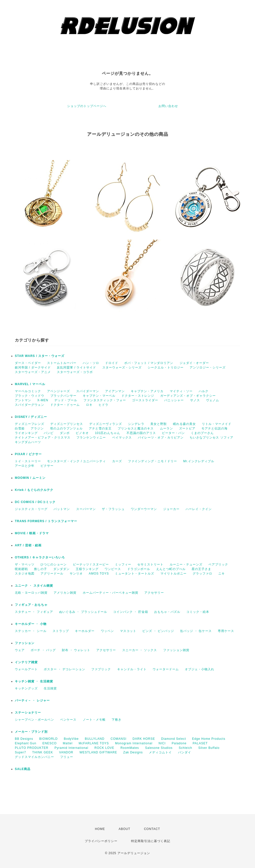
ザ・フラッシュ (113, 509)
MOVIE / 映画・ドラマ (32, 533)
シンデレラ (136, 424)
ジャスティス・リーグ (31, 509)
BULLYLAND (95, 739)
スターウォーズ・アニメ (33, 372)
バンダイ (185, 752)
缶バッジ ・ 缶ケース (196, 631)
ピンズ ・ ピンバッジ (158, 631)
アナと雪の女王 (100, 428)
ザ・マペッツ (25, 564)
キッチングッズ (26, 688)
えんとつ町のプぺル (171, 569)
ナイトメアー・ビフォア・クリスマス (43, 438)
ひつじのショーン (54, 564)
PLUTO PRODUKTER (32, 748)
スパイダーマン (88, 391)
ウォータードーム (166, 669)
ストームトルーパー (62, 363)
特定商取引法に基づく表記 (151, 841)
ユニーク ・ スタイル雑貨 (34, 586)
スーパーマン (86, 509)
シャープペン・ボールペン (34, 720)
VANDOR (66, 752)
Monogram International (134, 743)
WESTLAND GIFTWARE (98, 752)
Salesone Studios (159, 748)
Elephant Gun (26, 743)
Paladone (179, 743)
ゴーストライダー (145, 400)
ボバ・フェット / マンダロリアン (149, 363)
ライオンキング (26, 433)
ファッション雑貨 (176, 650)
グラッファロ (202, 574)
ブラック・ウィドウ (30, 396)
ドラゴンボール (139, 569)
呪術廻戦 (21, 569)
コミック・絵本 (198, 612)
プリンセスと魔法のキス (136, 428)
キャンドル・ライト (132, 669)
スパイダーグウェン (30, 405)
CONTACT (152, 829)
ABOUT (124, 829)
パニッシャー (174, 400)
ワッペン (107, 631)
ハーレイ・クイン (199, 509)
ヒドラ (103, 405)
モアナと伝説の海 (215, 428)
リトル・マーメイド (217, 424)
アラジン (37, 428)
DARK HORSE (144, 739)
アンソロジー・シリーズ (208, 368)
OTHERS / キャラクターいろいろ (40, 557)
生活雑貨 (50, 688)
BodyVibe (71, 739)
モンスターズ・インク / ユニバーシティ (76, 461)
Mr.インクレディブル (199, 461)
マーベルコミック (28, 391)
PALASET (200, 743)
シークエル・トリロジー (166, 368)
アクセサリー (154, 593)
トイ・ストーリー (28, 461)
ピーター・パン (173, 433)
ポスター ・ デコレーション (65, 669)
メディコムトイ (160, 752)
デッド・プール (66, 400)
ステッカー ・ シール (31, 631)
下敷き (117, 720)
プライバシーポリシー (101, 841)
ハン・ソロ (91, 363)
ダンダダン (61, 569)
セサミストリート (150, 564)
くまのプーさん (202, 433)
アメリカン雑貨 (65, 593)
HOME (100, 829)
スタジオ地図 (25, 574)
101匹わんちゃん (108, 433)
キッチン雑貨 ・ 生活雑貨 (34, 681)
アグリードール (52, 574)
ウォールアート (26, 669)
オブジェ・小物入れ (200, 669)
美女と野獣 (159, 424)
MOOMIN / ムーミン (30, 478)
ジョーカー (171, 509)
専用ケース (226, 631)
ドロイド (112, 363)
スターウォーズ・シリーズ (122, 368)
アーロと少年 (25, 466)
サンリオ (76, 574)
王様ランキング (87, 569)
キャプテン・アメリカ (147, 391)
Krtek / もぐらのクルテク (34, 490)
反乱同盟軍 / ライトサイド (76, 368)
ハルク (204, 391)
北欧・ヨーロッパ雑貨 (31, 593)
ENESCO (50, 743)
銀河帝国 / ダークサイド (33, 368)
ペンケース (68, 720)
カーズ (117, 461)
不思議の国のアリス (141, 433)
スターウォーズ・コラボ (75, 372)
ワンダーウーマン (144, 509)
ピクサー (47, 466)
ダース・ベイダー (28, 363)
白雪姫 (20, 428)
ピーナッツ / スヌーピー (91, 564)
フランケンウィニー (91, 438)
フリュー (67, 757)
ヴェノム (212, 400)
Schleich (185, 748)
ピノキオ (82, 433)
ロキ (89, 405)
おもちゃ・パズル (167, 612)
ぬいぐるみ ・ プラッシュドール (83, 612)
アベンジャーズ (58, 391)
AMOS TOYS (99, 574)
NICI (162, 743)
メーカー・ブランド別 (31, 732)
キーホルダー (85, 631)
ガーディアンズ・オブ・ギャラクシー (188, 396)
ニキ (222, 574)
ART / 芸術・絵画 (28, 545)
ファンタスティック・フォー (105, 400)
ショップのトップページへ (87, 106)
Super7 (20, 752)
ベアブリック (218, 564)
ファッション (25, 643)
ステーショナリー (28, 713)
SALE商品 (23, 769)
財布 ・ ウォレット (76, 650)
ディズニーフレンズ (30, 424)
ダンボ (65, 433)
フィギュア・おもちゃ (31, 605)
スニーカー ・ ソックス (140, 650)
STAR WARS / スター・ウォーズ (40, 356)
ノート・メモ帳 (94, 720)
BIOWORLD (48, 739)
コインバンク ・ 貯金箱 (131, 612)
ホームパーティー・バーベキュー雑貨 (111, 593)
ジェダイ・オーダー (194, 363)
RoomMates (130, 748)
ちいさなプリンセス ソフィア (211, 438)
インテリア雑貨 (26, 662)
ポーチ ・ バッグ (43, 650)
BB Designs (24, 739)
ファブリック (101, 669)
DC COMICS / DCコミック (35, 502)
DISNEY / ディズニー (31, 417)
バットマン (62, 509)
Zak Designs (133, 752)
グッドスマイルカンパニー (34, 757)
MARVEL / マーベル (30, 384)
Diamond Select (174, 739)
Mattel (68, 743)
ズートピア (187, 428)
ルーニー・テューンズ (186, 564)
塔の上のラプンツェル (66, 428)
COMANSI (119, 739)
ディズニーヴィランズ (106, 424)
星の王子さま (201, 569)
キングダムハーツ (28, 442)
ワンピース (113, 569)
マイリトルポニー (174, 574)
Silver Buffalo (209, 748)
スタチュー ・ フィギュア (34, 612)
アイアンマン (115, 391)
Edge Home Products (209, 739)
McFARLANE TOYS (94, 743)
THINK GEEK (43, 752)
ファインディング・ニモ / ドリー (153, 461)
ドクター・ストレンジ (138, 396)
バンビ (49, 433)
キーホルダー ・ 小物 (31, 624)
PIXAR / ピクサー (28, 454)
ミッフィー (123, 564)
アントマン (23, 400)
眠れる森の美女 (184, 424)
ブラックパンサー (63, 396)
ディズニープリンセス (67, 424)
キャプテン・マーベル (99, 396)
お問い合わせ (168, 106)
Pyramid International (71, 748)
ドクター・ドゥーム (65, 405)
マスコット (128, 631)
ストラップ (61, 631)
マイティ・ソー (181, 391)
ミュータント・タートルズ (135, 574)
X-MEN (43, 400)
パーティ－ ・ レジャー (32, 700)
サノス (195, 400)
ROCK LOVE (104, 748)
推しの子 (40, 569)
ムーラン (166, 428)
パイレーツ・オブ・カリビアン (161, 438)
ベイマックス (122, 438)
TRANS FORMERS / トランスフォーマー (46, 521)
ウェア (20, 650)
